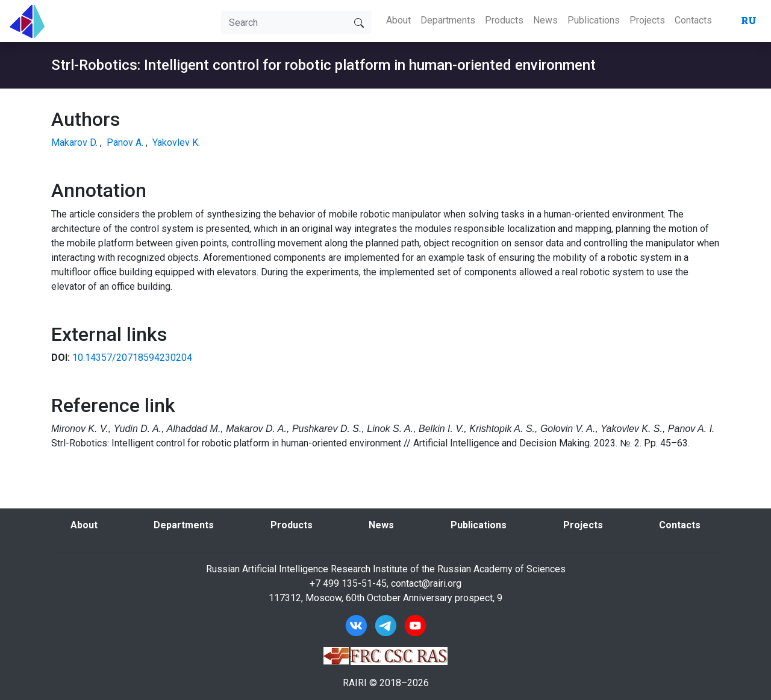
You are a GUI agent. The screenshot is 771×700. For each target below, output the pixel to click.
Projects (647, 20)
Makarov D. (74, 142)
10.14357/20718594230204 (132, 358)
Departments (448, 20)
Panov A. (125, 142)
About (398, 20)
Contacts (693, 20)
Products (504, 20)
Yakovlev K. (176, 142)
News (545, 20)
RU (749, 20)
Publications (594, 20)
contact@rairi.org (426, 583)
